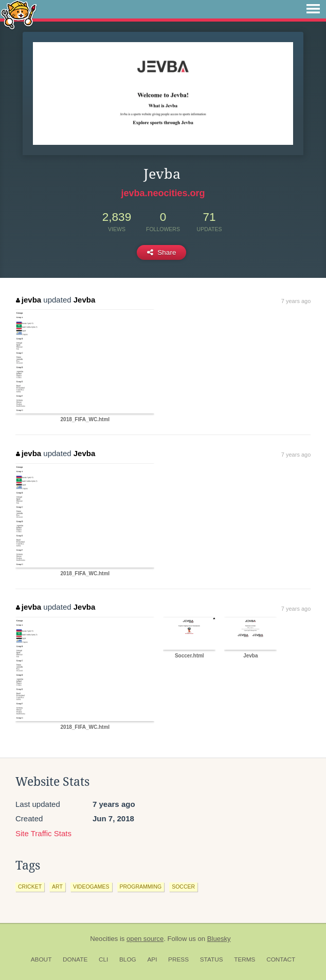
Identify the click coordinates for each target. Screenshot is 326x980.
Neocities (104, 939)
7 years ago (296, 301)
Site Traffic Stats (43, 833)
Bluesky (219, 939)
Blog (128, 959)
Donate (75, 959)
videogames (91, 887)
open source (145, 939)
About (41, 959)
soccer (183, 887)
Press (178, 959)
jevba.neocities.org (163, 193)
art (57, 887)
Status (212, 959)
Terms (244, 959)
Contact (281, 959)
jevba (29, 300)
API (152, 959)
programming (141, 887)
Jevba (85, 300)
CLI (103, 959)
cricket (30, 887)
